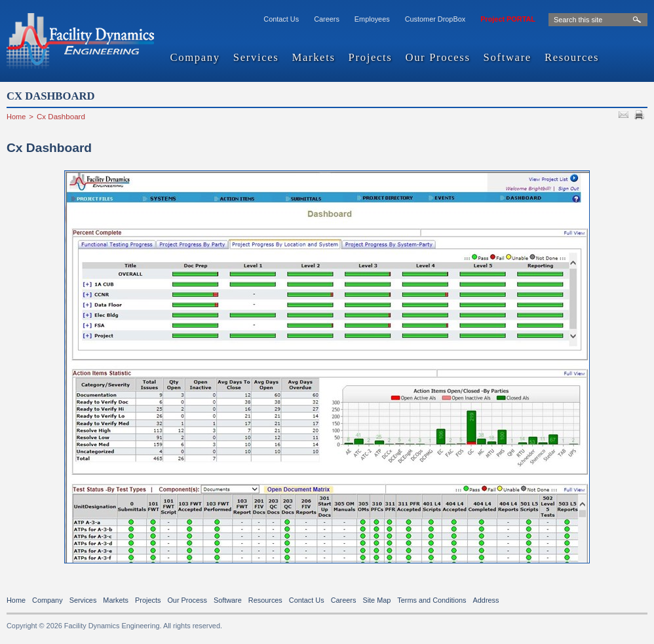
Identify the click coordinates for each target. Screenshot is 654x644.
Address (486, 600)
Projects (371, 58)
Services (256, 58)
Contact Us (281, 19)
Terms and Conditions (432, 600)
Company (195, 58)
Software (508, 58)
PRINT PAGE (641, 117)
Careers (327, 19)
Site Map (376, 600)
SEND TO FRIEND (625, 117)
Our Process (437, 58)
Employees (372, 19)
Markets (313, 58)
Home (16, 117)
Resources (572, 58)
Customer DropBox (435, 19)
